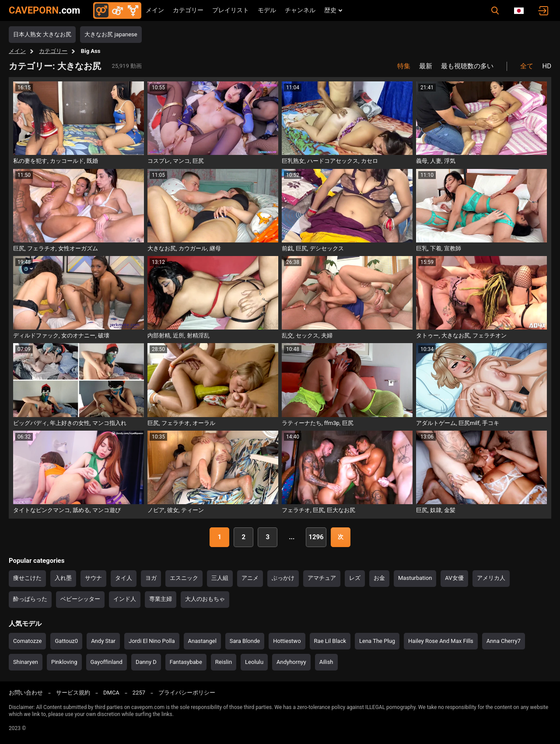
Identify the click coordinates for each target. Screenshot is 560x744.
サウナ (93, 578)
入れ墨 (63, 578)
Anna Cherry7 (504, 641)
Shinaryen (26, 662)
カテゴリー (188, 10)
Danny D (146, 662)
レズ (355, 578)
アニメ (250, 578)
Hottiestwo (287, 641)
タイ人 (124, 578)
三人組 (220, 578)
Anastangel (202, 641)
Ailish (326, 662)
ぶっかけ (283, 578)
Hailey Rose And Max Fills (441, 641)
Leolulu (254, 662)
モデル (267, 10)
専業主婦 (161, 599)
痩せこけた (27, 578)
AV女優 (454, 578)
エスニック (184, 578)
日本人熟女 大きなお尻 (42, 34)
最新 (426, 66)
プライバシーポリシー (187, 693)
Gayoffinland (107, 662)
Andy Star (103, 641)
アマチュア (322, 578)
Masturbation (415, 578)
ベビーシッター (80, 599)
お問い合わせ (26, 693)
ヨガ (151, 578)
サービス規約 (73, 693)
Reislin (224, 662)
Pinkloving (64, 662)
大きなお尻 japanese (111, 34)
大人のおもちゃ (205, 599)
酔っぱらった (30, 599)
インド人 (125, 599)
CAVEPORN (44, 10)
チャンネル (300, 10)
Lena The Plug (377, 641)
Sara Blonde (245, 641)
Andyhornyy (291, 662)
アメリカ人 (491, 578)
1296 (316, 537)
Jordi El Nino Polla (152, 641)
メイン (155, 10)
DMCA (111, 693)
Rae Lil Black (330, 641)
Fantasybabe (186, 662)
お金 (379, 578)
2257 (139, 693)
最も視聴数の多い (467, 66)
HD (547, 66)
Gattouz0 (66, 641)
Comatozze (27, 641)
